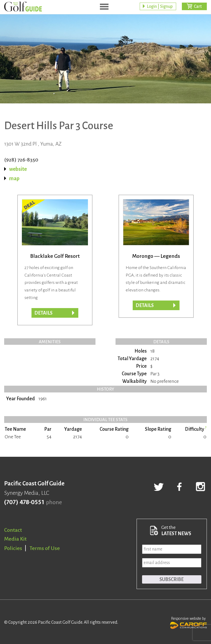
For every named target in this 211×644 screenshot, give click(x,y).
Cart (198, 7)
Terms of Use (45, 548)
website (18, 169)
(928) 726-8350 (21, 160)
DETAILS (43, 313)
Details (145, 305)
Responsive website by (188, 622)
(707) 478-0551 (24, 502)
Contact (13, 530)
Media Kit (15, 539)
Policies (13, 548)
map (14, 178)
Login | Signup (160, 7)
